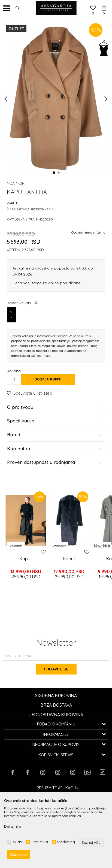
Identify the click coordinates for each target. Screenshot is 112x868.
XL (11, 315)
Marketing (66, 842)
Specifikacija (55, 421)
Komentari (55, 449)
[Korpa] (104, 3)
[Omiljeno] (93, 8)
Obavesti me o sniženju (88, 232)
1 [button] (54, 173)
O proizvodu (55, 407)
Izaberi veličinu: (23, 303)
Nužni (17, 842)
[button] (18, 8)
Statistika (40, 842)
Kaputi (13, 203)
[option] (56, 98)
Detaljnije (13, 826)
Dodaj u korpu (48, 379)
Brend (55, 435)
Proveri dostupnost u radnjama (55, 462)
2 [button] (59, 173)
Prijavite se (56, 669)
